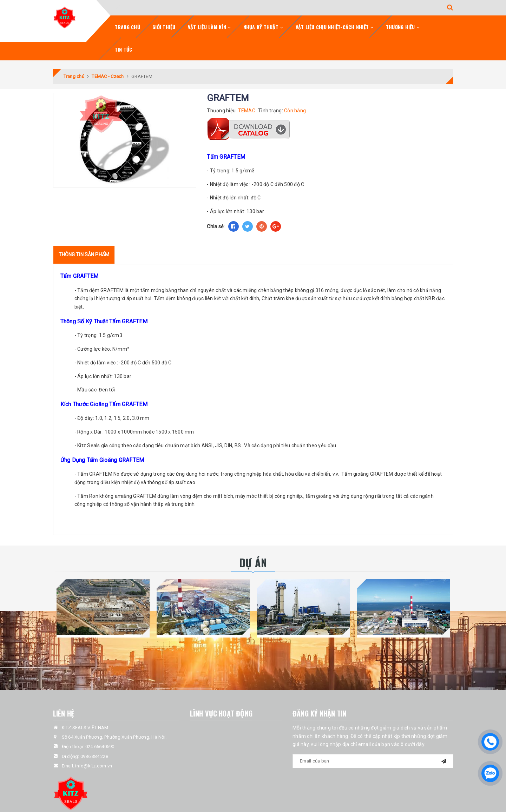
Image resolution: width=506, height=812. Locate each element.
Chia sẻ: (216, 226)
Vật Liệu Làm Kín (209, 27)
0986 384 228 (94, 756)
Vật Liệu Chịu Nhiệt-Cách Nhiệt (335, 27)
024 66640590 (100, 747)
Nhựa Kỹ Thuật (263, 27)
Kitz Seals (89, 445)
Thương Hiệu (403, 27)
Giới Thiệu (164, 27)
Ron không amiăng (111, 496)
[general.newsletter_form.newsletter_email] (373, 761)
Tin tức (124, 49)
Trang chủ (127, 27)
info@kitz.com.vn (94, 766)
